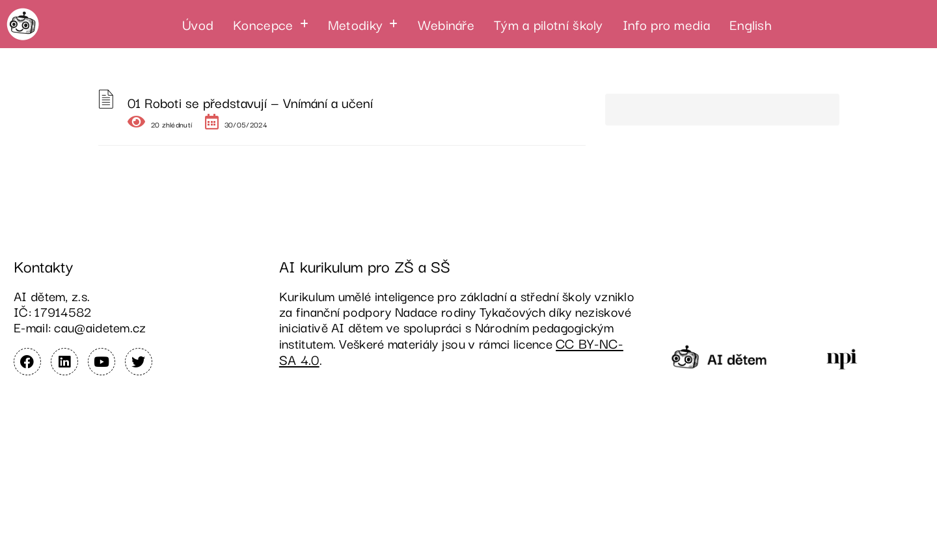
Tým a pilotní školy (549, 24)
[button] (271, 24)
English (751, 24)
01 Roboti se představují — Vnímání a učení (250, 102)
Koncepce (271, 24)
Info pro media (666, 24)
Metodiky (363, 24)
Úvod (198, 24)
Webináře (446, 24)
